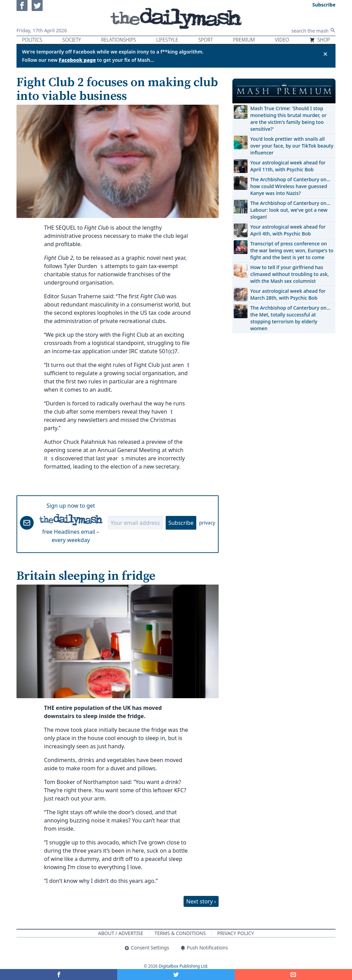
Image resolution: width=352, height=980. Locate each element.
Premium (244, 40)
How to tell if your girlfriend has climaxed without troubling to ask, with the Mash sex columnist (290, 274)
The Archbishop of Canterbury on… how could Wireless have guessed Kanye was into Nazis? (290, 186)
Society (71, 40)
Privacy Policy (236, 933)
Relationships (119, 40)
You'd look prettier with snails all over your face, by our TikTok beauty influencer (292, 146)
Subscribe (181, 523)
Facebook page (77, 60)
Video (282, 40)
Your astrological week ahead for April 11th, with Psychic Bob (288, 166)
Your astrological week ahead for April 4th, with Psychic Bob (288, 230)
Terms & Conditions (180, 933)
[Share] (293, 975)
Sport (206, 40)
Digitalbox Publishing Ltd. (184, 966)
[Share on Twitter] (176, 975)
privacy (207, 523)
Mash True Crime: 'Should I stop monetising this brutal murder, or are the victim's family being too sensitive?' (288, 119)
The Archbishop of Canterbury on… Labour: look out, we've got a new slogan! (290, 210)
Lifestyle (167, 40)
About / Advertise (120, 933)
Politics (32, 40)
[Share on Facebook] (59, 975)
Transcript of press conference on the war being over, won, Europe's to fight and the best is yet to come (292, 250)
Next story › (201, 901)
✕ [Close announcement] (325, 54)
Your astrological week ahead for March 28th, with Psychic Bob (288, 294)
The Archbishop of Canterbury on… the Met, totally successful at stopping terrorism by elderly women (290, 318)
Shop (320, 40)
